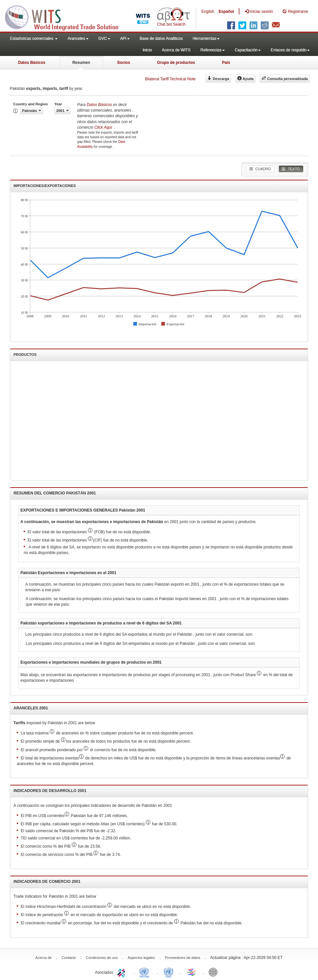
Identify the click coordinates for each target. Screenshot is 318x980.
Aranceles (78, 39)
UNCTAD (146, 972)
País (226, 63)
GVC (104, 39)
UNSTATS (169, 972)
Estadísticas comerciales (34, 39)
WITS (66, 16)
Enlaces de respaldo (290, 50)
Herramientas (206, 39)
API (125, 39)
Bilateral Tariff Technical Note (170, 79)
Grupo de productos (176, 63)
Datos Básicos (32, 63)
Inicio (147, 50)
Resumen (81, 63)
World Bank (215, 972)
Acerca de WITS (176, 50)
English (208, 12)
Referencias (213, 50)
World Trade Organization (192, 972)
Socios (124, 63)
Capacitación (248, 50)
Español (226, 12)
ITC (122, 972)
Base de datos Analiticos (161, 39)
